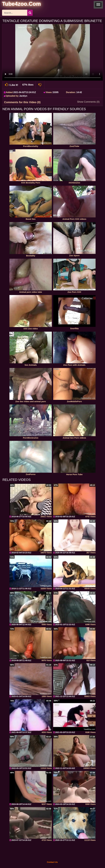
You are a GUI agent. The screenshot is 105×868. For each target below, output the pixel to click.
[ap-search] (17, 13)
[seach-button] (30, 13)
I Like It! (11, 85)
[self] (17, 4)
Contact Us (52, 862)
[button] (98, 5)
